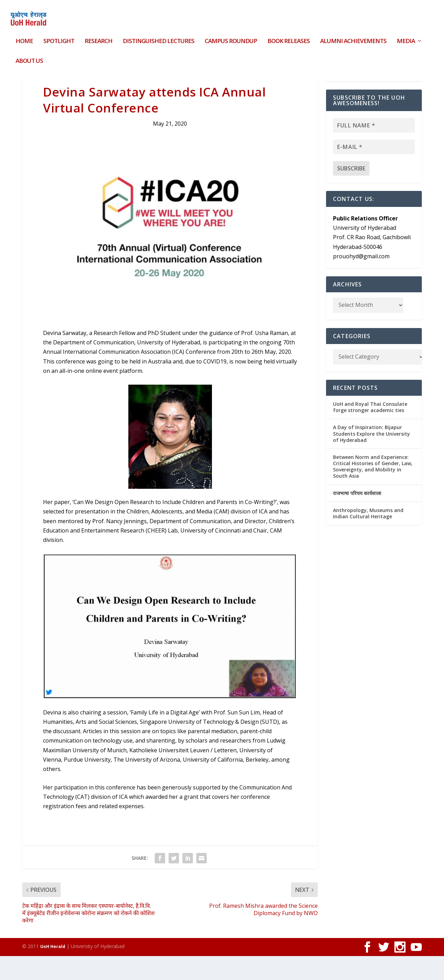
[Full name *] (374, 149)
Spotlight (59, 37)
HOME (24, 37)
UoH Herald (53, 970)
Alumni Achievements (353, 37)
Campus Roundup (231, 37)
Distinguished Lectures (159, 37)
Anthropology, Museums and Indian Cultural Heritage (368, 537)
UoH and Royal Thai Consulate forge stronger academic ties (370, 431)
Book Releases (289, 37)
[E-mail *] (374, 171)
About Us (29, 57)
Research (99, 37)
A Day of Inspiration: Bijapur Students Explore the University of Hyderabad (372, 457)
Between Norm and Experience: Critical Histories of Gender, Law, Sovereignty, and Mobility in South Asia (373, 491)
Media (406, 37)
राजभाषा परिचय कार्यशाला (357, 517)
